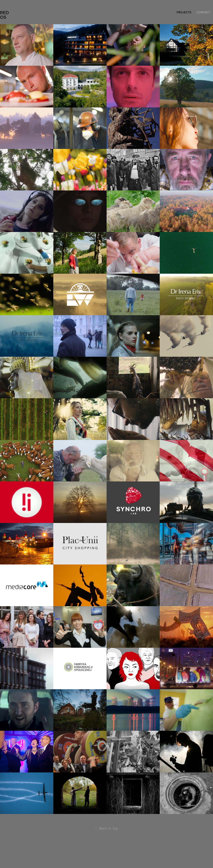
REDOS (4, 15)
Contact (203, 12)
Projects (184, 12)
